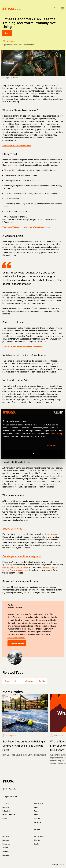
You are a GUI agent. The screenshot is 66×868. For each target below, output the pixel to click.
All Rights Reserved (10, 797)
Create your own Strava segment (22, 556)
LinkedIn (5, 855)
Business (37, 822)
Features (6, 807)
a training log (12, 165)
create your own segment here (15, 567)
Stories (37, 815)
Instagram (6, 844)
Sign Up (37, 840)
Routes (5, 818)
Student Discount (9, 815)
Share (7, 33)
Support (37, 818)
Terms (36, 826)
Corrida (42, 681)
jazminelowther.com (16, 638)
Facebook (6, 840)
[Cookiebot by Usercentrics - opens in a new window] (53, 412)
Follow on (17, 643)
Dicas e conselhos (12, 681)
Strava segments (12, 529)
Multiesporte (29, 681)
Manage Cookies (58, 865)
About (36, 807)
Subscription (7, 811)
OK (33, 454)
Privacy (37, 830)
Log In (36, 844)
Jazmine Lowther (27, 45)
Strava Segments (52, 534)
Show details (53, 446)
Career (37, 811)
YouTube (5, 851)
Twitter (5, 848)
